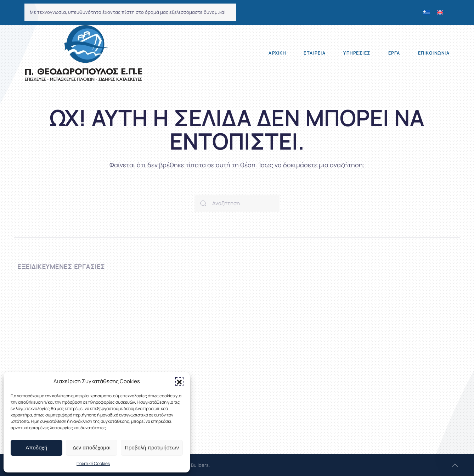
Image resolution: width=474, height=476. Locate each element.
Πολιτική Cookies (93, 463)
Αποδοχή (36, 447)
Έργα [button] (394, 53)
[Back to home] (83, 53)
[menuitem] (427, 12)
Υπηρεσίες (357, 53)
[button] (179, 381)
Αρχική (277, 53)
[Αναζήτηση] (237, 203)
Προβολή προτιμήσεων (152, 447)
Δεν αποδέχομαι (92, 447)
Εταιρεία (315, 53)
